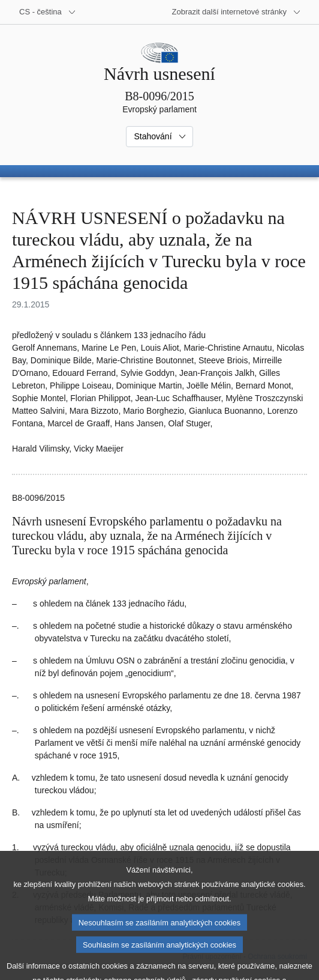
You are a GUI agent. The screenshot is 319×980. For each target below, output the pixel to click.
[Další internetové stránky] (237, 12)
